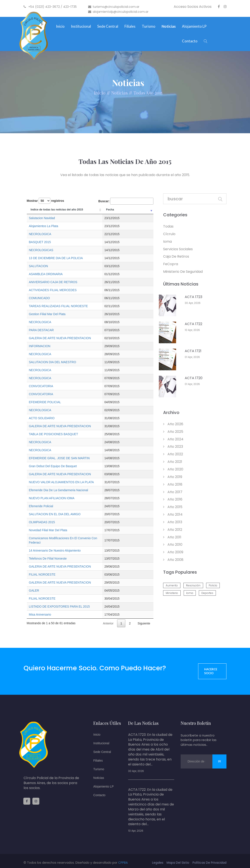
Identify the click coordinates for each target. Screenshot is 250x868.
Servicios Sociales (178, 249)
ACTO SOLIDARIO (42, 418)
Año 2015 (154, 93)
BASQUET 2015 (40, 242)
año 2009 (173, 552)
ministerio (172, 593)
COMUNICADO (39, 298)
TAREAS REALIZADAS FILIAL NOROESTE (58, 306)
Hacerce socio (211, 667)
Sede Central (108, 26)
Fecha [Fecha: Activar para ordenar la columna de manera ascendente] (142, 210)
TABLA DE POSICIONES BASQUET (54, 434)
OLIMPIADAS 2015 (42, 522)
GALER (34, 586)
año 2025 (173, 432)
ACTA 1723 (193, 297)
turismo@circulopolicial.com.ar (114, 7)
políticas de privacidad (209, 858)
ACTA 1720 (194, 378)
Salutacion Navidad (42, 218)
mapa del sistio (178, 858)
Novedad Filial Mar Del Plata (48, 530)
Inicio (60, 26)
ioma (190, 593)
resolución (193, 585)
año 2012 (173, 530)
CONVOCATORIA (41, 386)
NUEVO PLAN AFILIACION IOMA (52, 498)
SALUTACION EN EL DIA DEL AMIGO (55, 514)
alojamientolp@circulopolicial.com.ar (118, 12)
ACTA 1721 (193, 351)
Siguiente (144, 619)
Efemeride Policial (41, 506)
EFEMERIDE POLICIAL (45, 402)
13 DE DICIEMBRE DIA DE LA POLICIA (56, 258)
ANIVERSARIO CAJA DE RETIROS (53, 282)
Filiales (130, 26)
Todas (139, 93)
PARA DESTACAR (41, 330)
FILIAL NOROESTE (42, 570)
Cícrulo (169, 234)
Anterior (108, 619)
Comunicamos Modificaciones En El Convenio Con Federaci (69, 538)
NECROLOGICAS (41, 250)
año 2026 (173, 424)
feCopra (171, 264)
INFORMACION (40, 346)
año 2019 (173, 477)
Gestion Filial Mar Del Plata (47, 314)
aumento (172, 585)
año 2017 (173, 492)
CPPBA (123, 858)
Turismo (149, 26)
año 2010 (173, 545)
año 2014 (173, 514)
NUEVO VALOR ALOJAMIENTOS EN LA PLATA (61, 482)
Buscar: (126, 201)
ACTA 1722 (193, 324)
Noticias (169, 26)
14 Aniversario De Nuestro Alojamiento (55, 546)
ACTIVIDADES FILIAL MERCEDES (53, 290)
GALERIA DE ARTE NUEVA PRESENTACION (60, 338)
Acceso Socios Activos (193, 7)
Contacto (190, 41)
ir (220, 757)
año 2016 (173, 499)
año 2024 (173, 439)
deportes (207, 593)
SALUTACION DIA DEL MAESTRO (53, 362)
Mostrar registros (45, 201)
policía (213, 585)
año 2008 (173, 560)
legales (158, 858)
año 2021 (173, 462)
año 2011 (172, 537)
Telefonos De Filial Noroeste (48, 554)
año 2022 (173, 454)
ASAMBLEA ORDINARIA (46, 274)
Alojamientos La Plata (44, 226)
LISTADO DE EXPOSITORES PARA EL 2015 (59, 602)
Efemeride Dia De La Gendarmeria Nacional (59, 490)
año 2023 (173, 447)
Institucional (81, 26)
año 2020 (173, 469)
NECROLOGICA (40, 234)
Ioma (167, 241)
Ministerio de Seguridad (183, 272)
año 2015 (173, 507)
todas (168, 226)
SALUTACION (38, 266)
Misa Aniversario (40, 610)
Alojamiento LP (194, 26)
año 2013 (173, 522)
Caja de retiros (176, 256)
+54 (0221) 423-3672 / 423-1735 (50, 7)
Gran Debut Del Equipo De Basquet (53, 466)
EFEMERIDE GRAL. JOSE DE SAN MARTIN (59, 458)
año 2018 (173, 484)
